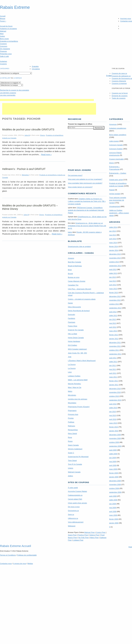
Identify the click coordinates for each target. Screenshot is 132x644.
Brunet (70, 274)
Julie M (27, 135)
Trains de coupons (118, 98)
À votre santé (73, 488)
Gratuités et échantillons (9, 41)
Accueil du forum (6, 26)
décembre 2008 (115, 481)
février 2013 (114, 293)
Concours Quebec (116, 149)
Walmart (3, 31)
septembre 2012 (115, 308)
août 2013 (113, 269)
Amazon (71, 258)
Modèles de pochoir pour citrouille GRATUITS (28, 129)
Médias (30, 564)
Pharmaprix (72, 411)
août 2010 (113, 404)
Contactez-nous (126, 21)
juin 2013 (113, 277)
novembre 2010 (115, 392)
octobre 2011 (114, 350)
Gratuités (35, 66)
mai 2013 (113, 281)
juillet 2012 (113, 316)
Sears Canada (73, 445)
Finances (3, 51)
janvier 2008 (114, 523)
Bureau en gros (74, 277)
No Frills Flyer (84, 538)
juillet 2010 (113, 408)
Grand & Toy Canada (76, 330)
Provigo (71, 418)
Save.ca (71, 514)
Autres (2, 36)
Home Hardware (74, 341)
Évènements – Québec (118, 173)
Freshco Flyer (83, 535)
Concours (4, 46)
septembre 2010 (115, 400)
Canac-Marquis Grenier (77, 281)
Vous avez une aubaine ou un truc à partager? (85, 179)
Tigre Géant (72, 461)
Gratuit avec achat (116, 180)
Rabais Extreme (15, 7)
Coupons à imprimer (119, 83)
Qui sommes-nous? (75, 175)
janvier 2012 (114, 339)
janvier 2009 (114, 477)
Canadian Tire (73, 285)
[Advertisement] (47, 100)
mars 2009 (113, 469)
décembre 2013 (115, 254)
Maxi (2, 34)
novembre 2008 (115, 485)
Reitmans (71, 426)
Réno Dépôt (72, 434)
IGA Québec (73, 345)
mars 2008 (113, 515)
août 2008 (113, 496)
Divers (43, 135)
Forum (3, 21)
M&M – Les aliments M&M (78, 380)
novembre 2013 (115, 258)
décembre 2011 (115, 343)
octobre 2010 (114, 396)
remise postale (115, 194)
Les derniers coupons (8, 93)
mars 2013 (113, 289)
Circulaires (36, 69)
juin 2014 (113, 231)
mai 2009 (113, 462)
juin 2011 (113, 366)
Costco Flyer (101, 532)
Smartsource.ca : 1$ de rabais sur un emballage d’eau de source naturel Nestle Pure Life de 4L (87, 226)
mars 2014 (113, 243)
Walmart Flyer (89, 532)
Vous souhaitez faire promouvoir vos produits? (85, 183)
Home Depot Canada (76, 338)
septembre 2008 (115, 492)
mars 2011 (113, 377)
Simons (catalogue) (75, 449)
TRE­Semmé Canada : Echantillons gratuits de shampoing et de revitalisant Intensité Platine (86, 210)
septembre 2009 (115, 446)
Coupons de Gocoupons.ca (122, 78)
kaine (70, 232)
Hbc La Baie (73, 334)
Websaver (72, 526)
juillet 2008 (113, 500)
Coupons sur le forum (120, 93)
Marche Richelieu (74, 384)
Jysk (70, 357)
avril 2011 (113, 373)
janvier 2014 (114, 250)
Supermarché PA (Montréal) (78, 457)
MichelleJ (26, 175)
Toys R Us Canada (75, 464)
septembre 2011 (115, 354)
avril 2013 (113, 285)
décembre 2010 (115, 389)
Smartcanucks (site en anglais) (79, 246)
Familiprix (72, 318)
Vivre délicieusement (76, 522)
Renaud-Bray (73, 430)
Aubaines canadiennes (118, 128)
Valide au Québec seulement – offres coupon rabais (119, 213)
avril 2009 (113, 465)
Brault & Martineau (75, 266)
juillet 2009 (113, 454)
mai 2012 (113, 323)
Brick (70, 270)
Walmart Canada (74, 472)
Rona (70, 437)
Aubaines (3, 61)
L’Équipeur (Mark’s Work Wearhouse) (82, 361)
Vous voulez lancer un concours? (80, 187)
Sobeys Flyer (94, 535)
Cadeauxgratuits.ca (75, 495)
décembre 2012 (115, 296)
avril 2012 (113, 327)
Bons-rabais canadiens (118, 135)
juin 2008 (113, 504)
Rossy (70, 441)
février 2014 (114, 246)
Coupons (3, 44)
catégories (5, 69)
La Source (72, 364)
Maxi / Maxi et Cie (75, 387)
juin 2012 (113, 319)
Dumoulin (71, 315)
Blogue (3, 19)
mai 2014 (113, 235)
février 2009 (114, 473)
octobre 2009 (114, 442)
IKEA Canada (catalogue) (77, 349)
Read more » (46, 155)
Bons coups (4, 39)
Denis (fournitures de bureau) (79, 311)
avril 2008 (113, 511)
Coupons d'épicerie (119, 81)
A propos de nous (20, 564)
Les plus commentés (8, 95)
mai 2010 (113, 415)
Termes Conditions (8, 555)
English (109, 76)
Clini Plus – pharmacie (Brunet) (80, 289)
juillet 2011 (113, 362)
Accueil (3, 16)
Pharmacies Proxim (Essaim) (79, 407)
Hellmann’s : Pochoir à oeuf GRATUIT (24, 169)
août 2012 (113, 312)
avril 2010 (113, 419)
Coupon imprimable (116, 159)
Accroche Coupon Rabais (77, 491)
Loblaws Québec (74, 376)
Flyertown (72, 322)
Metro (70, 391)
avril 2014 (113, 239)
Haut (130, 547)
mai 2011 (113, 369)
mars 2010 (113, 423)
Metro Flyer (94, 538)
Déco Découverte (74, 307)
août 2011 (113, 358)
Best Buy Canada (74, 262)
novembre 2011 (115, 346)
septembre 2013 (115, 266)
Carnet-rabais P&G (75, 499)
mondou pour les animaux (78, 399)
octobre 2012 (114, 304)
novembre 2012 (115, 300)
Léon (70, 372)
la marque (18, 78)
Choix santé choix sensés (77, 503)
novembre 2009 (115, 438)
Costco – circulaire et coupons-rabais (82, 299)
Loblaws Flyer (78, 540)
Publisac (71, 422)
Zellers (70, 476)
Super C (71, 453)
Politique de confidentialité (27, 555)
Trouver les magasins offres (80, 124)
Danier (70, 303)
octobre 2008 (114, 488)
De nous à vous (74, 507)
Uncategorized (115, 206)
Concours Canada (116, 145)
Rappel (112, 190)
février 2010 (114, 427)
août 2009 (113, 450)
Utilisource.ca (73, 518)
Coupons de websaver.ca (121, 76)
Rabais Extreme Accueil (15, 546)
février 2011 (114, 381)
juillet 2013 (113, 273)
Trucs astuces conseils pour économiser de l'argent (118, 200)
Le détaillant (5, 78)
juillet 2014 (113, 227)
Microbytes (72, 395)
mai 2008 (113, 508)
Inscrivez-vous (126, 19)
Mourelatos (72, 403)
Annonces (113, 124)
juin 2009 (113, 458)
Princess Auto (73, 414)
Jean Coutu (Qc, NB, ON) (77, 353)
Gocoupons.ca (73, 511)
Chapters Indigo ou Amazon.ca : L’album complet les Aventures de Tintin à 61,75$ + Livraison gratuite (87, 201)
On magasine (5, 49)
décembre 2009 (115, 435)
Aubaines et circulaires (8, 29)
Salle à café (4, 56)
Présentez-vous (6, 54)
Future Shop (73, 326)
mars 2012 (113, 331)
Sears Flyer (72, 535)
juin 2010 (113, 412)
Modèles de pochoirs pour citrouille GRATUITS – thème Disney (30, 207)
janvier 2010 (114, 431)
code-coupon (114, 141)
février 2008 (114, 519)
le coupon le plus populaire (15, 90)
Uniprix (71, 468)
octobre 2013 (114, 262)
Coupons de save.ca (119, 73)
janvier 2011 (114, 385)
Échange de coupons (119, 96)
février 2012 (114, 335)
